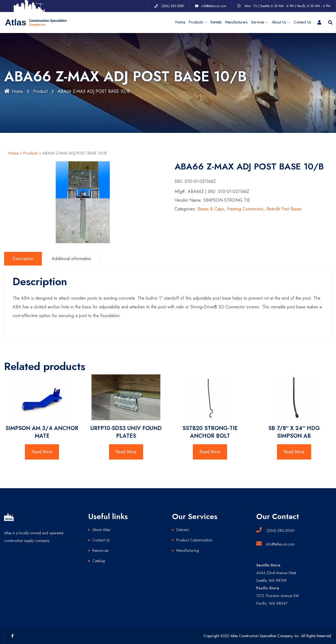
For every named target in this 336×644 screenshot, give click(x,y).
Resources (100, 550)
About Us (279, 22)
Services (258, 22)
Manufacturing (188, 550)
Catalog (99, 561)
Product (40, 91)
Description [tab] (23, 259)
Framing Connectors (245, 209)
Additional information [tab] (72, 259)
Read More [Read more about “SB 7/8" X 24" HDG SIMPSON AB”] (294, 452)
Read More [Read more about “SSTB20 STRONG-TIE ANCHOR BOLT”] (210, 452)
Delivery (183, 530)
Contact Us (302, 22)
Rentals (216, 22)
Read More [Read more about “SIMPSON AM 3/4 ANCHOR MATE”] (42, 452)
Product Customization (194, 540)
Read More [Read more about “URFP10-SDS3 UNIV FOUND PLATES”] (126, 452)
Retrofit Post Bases (284, 209)
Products (30, 153)
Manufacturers (236, 22)
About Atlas (101, 530)
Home (180, 22)
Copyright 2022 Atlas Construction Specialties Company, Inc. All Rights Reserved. (268, 636)
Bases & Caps (211, 209)
